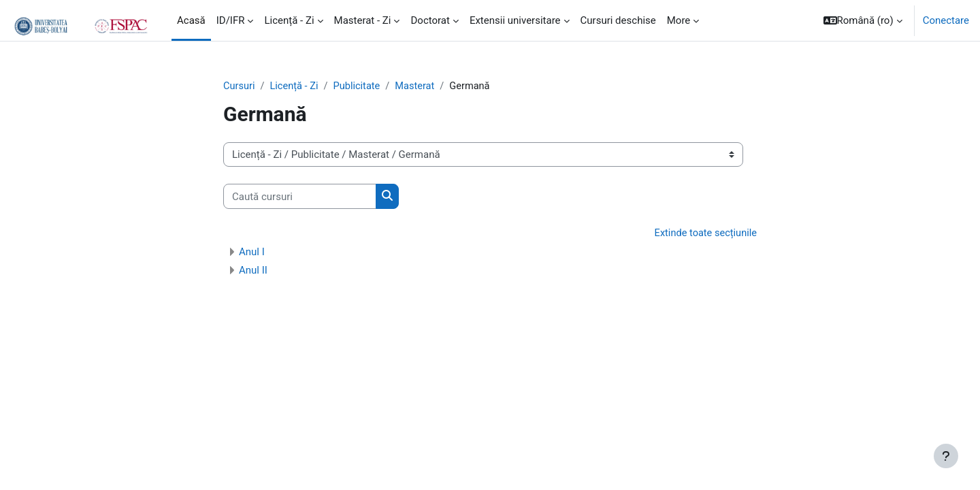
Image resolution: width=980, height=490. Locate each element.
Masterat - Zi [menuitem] (363, 20)
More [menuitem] (679, 20)
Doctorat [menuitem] (430, 20)
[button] (863, 20)
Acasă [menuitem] (191, 20)
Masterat (419, 86)
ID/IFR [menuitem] (231, 20)
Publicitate (360, 86)
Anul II (253, 271)
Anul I (252, 252)
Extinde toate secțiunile (704, 234)
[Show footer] (946, 456)
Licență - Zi (296, 86)
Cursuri (240, 86)
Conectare (946, 20)
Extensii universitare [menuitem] (515, 20)
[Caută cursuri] (300, 197)
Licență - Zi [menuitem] (289, 20)
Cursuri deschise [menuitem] (618, 20)
